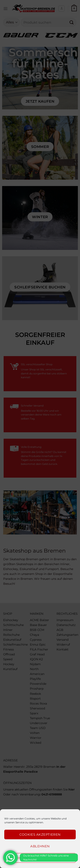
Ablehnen (40, 846)
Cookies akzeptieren (40, 834)
